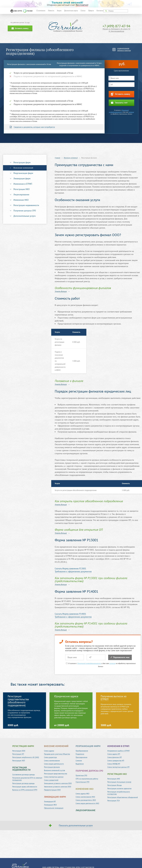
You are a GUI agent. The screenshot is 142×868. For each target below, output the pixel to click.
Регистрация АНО (114, 779)
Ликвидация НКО (50, 805)
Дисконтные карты (71, 10)
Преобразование (82, 751)
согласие (131, 112)
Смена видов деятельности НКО (87, 803)
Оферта (91, 10)
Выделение (80, 764)
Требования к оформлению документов (73, 571)
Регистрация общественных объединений (123, 797)
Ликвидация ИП (50, 801)
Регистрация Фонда (115, 785)
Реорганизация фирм (23, 173)
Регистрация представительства (56, 774)
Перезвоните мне (120, 657)
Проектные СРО (81, 775)
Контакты (100, 10)
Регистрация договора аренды (23, 783)
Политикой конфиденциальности (119, 111)
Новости (51, 10)
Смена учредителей (51, 780)
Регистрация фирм (22, 162)
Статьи (83, 10)
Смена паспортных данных (54, 777)
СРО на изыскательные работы (87, 779)
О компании (41, 10)
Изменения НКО (21, 200)
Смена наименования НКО (85, 797)
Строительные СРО (83, 782)
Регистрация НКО (21, 189)
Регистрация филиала (52, 767)
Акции (59, 10)
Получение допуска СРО (25, 211)
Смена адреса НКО (83, 794)
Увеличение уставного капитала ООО (58, 787)
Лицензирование (21, 195)
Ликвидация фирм (22, 178)
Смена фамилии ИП (115, 757)
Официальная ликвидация (54, 808)
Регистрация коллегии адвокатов (119, 788)
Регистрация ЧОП (19, 761)
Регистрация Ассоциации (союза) (119, 782)
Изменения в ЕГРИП (23, 184)
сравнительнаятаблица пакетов (124, 49)
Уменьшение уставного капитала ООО (58, 783)
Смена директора (50, 757)
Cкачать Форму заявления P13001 (70, 568)
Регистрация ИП (18, 754)
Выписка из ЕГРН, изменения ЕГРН (25, 790)
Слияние (79, 761)
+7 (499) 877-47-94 (116, 26)
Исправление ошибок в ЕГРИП (118, 751)
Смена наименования (52, 761)
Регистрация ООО (19, 751)
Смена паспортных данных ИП (118, 767)
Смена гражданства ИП (116, 761)
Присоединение (81, 757)
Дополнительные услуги (25, 216)
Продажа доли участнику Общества (57, 754)
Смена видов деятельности (54, 764)
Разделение (80, 754)
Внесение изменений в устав (54, 770)
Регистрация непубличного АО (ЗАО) (26, 757)
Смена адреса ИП (114, 754)
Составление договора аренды (24, 774)
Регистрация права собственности (25, 787)
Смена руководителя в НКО (86, 800)
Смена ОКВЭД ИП (114, 764)
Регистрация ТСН (113, 801)
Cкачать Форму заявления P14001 (70, 614)
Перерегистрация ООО (52, 790)
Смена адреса (49, 751)
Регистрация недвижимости (26, 205)
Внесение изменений (23, 168)
